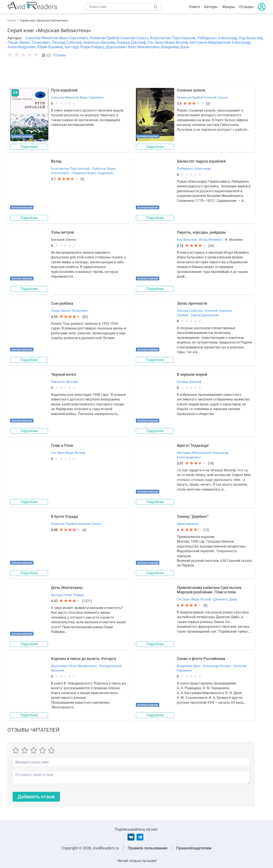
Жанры (228, 7)
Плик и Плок (62, 445)
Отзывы (246, 7)
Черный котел (63, 374)
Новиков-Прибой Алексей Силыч (119, 38)
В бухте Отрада (65, 516)
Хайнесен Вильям (99, 42)
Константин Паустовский (173, 38)
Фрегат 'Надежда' (193, 445)
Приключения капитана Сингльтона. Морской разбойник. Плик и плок (210, 590)
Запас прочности (192, 303)
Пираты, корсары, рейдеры (201, 232)
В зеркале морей (192, 374)
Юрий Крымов (50, 47)
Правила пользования (148, 848)
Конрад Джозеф (131, 42)
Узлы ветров (62, 232)
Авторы (211, 7)
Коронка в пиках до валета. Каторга (83, 659)
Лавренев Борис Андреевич (93, 173)
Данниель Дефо (225, 599)
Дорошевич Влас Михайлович (133, 47)
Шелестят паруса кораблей (201, 161)
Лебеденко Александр (217, 38)
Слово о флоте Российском (201, 659)
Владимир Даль (175, 47)
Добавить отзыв (36, 797)
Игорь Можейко (211, 240)
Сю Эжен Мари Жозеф (168, 42)
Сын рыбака (62, 303)
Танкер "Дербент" (193, 516)
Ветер (56, 161)
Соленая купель (191, 90)
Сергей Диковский (205, 315)
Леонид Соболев (67, 42)
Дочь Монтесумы (67, 588)
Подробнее (29, 147)
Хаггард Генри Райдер (84, 47)
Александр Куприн (217, 666)
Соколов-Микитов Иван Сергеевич (56, 38)
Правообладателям (194, 848)
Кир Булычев (251, 38)
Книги (194, 7)
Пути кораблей (64, 90)
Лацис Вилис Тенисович (29, 42)
